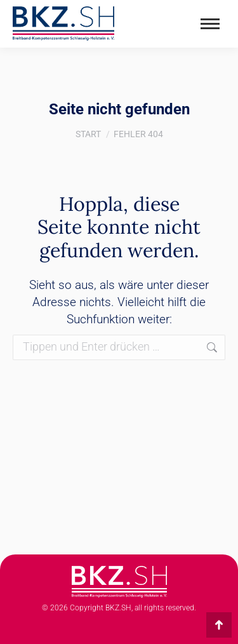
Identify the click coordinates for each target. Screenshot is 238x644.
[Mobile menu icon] (210, 24)
